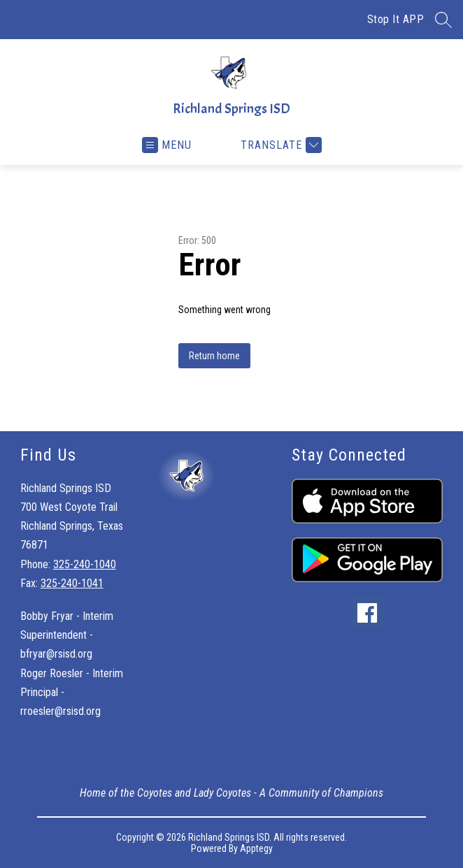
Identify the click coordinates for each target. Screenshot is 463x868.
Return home (214, 356)
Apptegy (256, 848)
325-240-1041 (72, 583)
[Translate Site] (279, 145)
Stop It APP (396, 19)
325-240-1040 (85, 564)
